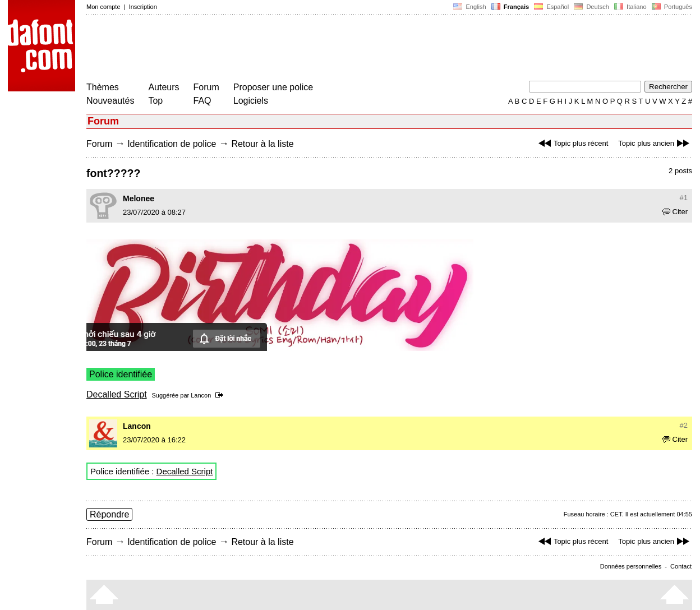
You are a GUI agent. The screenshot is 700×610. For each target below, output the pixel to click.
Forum (206, 87)
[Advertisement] (291, 49)
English (469, 7)
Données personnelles (631, 566)
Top (155, 101)
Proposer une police (273, 87)
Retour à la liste (262, 144)
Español (551, 7)
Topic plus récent (572, 143)
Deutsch (591, 7)
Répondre (109, 514)
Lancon (201, 395)
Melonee (139, 198)
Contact (681, 566)
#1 (684, 198)
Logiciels (251, 101)
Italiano (630, 7)
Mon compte (103, 7)
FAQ (202, 101)
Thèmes (103, 87)
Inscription (143, 7)
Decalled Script (117, 394)
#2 (684, 425)
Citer (675, 212)
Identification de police (172, 144)
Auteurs (164, 87)
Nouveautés (110, 101)
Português (671, 7)
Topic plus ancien (655, 143)
